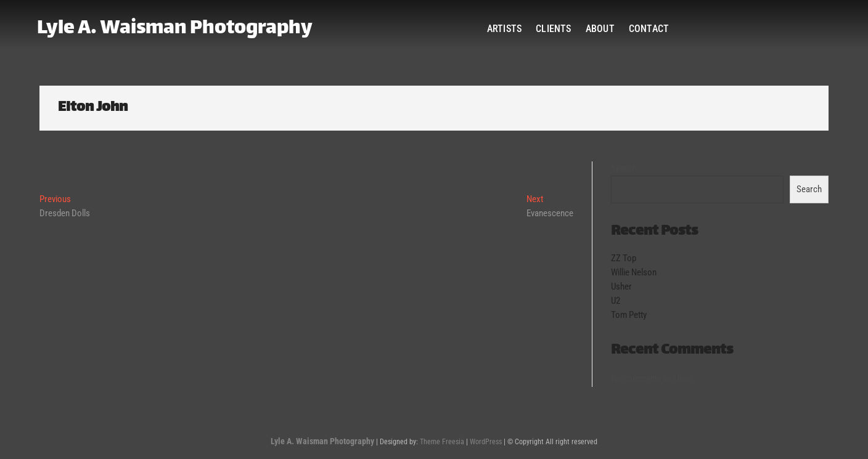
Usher (621, 286)
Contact (649, 29)
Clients (553, 29)
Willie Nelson (634, 272)
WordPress (486, 442)
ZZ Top (624, 258)
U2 (616, 301)
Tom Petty (629, 315)
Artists (504, 29)
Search (624, 168)
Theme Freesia (442, 442)
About (600, 29)
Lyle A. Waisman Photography (175, 29)
